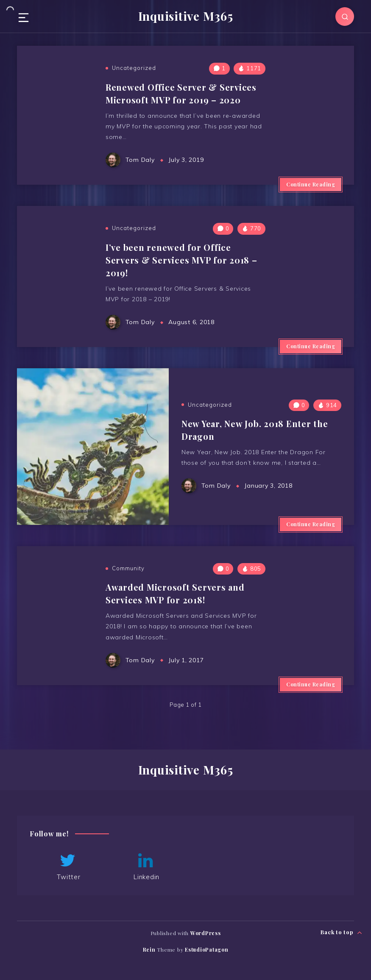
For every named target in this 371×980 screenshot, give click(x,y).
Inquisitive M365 (186, 16)
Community (128, 568)
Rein (149, 949)
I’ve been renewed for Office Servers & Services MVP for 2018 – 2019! (181, 260)
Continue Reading (311, 184)
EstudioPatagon (207, 949)
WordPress (206, 933)
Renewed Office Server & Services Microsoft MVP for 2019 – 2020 (181, 93)
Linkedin (146, 866)
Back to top (342, 932)
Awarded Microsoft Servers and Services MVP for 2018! (175, 593)
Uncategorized (134, 68)
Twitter (68, 866)
